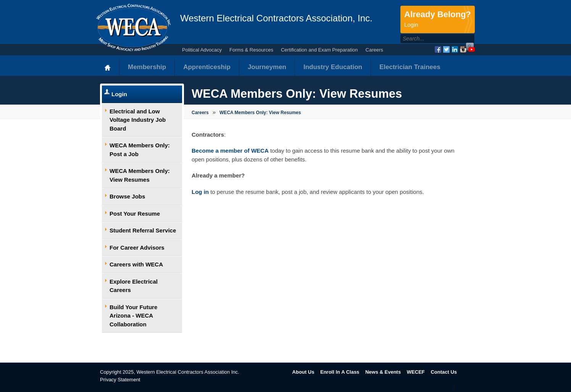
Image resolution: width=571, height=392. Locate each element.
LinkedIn (455, 49)
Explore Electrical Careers (134, 286)
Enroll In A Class (340, 372)
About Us (303, 372)
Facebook (438, 49)
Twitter (446, 49)
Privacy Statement (120, 380)
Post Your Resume (135, 214)
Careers (374, 50)
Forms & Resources (251, 50)
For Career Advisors (137, 248)
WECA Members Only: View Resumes (140, 175)
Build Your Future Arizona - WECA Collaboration (133, 316)
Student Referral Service (143, 230)
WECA (133, 27)
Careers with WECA (136, 264)
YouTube (472, 49)
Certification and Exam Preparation (319, 50)
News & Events (383, 372)
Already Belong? (438, 19)
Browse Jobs (127, 196)
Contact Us (444, 372)
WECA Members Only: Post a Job (140, 150)
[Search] (429, 39)
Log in (200, 192)
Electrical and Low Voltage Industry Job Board (138, 120)
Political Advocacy (202, 50)
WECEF (416, 372)
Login (119, 94)
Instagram (463, 49)
